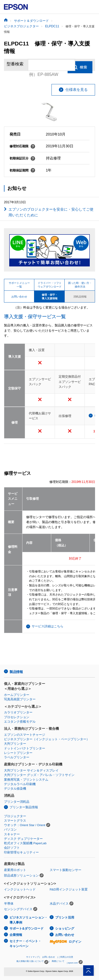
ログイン (65, 942)
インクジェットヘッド (20, 889)
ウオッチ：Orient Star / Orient (25, 825)
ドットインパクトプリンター (25, 748)
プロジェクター (15, 816)
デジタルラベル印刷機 (20, 784)
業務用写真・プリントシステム (26, 780)
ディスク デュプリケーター (23, 839)
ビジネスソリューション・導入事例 (29, 920)
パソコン (10, 830)
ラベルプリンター (17, 757)
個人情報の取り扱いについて (32, 962)
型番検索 (15, 65)
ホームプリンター (17, 695)
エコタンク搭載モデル (20, 722)
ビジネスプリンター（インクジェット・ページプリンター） (47, 739)
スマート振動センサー (65, 870)
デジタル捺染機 (15, 789)
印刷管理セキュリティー (21, 852)
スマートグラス (15, 821)
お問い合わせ (65, 935)
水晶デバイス (59, 904)
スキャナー (12, 834)
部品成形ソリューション (21, 875)
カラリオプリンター (18, 712)
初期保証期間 (22, 170)
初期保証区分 (22, 158)
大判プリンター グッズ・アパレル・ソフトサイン (39, 775)
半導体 (9, 904)
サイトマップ (32, 957)
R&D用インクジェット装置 (69, 889)
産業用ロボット (15, 870)
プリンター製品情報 (24, 807)
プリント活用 (65, 918)
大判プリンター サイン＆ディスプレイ (31, 770)
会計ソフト (12, 848)
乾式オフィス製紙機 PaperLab (25, 843)
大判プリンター (15, 744)
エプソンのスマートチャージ (25, 735)
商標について (58, 961)
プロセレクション (17, 717)
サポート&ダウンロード (27, 929)
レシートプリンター (18, 753)
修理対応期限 (22, 146)
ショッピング (65, 929)
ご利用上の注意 (66, 957)
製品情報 (16, 672)
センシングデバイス (18, 909)
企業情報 (16, 935)
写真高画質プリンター (20, 699)
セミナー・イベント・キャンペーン (25, 944)
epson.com (73, 963)
